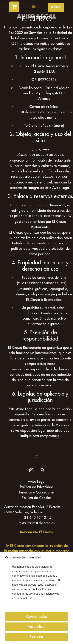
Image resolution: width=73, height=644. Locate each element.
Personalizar (37, 626)
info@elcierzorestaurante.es (37, 112)
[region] (36, 598)
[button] (34, 6)
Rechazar (36, 637)
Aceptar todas (36, 616)
